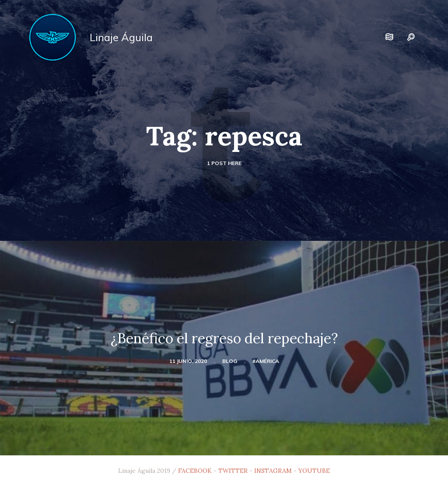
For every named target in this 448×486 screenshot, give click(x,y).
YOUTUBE (314, 471)
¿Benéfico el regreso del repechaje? (224, 338)
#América (266, 361)
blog (230, 361)
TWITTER (233, 471)
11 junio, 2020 (188, 361)
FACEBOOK (195, 471)
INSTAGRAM (273, 471)
